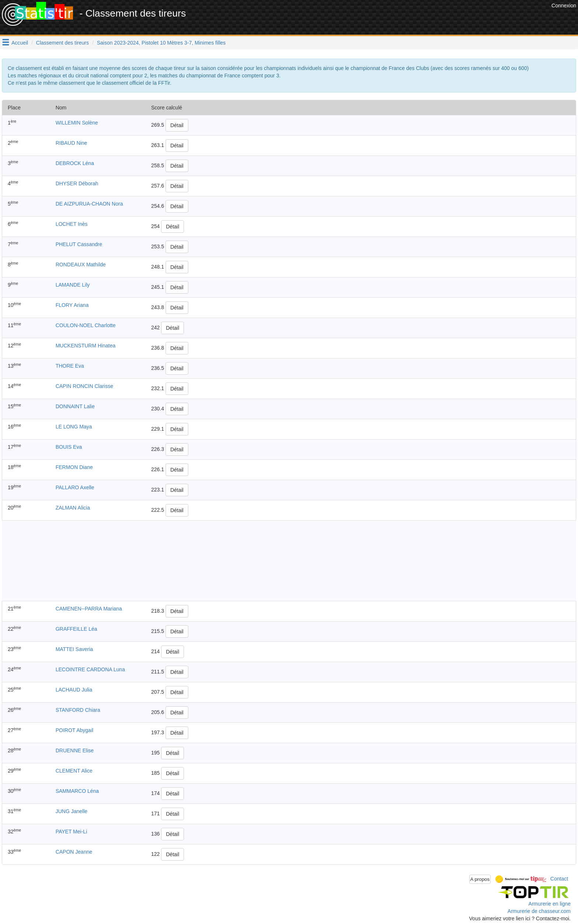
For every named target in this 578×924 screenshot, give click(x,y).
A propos (480, 879)
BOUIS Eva (69, 447)
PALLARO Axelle (75, 487)
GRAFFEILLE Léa (76, 629)
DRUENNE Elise (75, 750)
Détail (177, 125)
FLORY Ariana (72, 305)
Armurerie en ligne (550, 904)
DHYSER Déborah (77, 183)
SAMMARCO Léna (77, 791)
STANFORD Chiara (78, 710)
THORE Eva (70, 366)
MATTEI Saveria (74, 649)
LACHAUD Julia (74, 690)
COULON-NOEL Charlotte (86, 325)
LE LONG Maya (74, 427)
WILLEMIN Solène (77, 123)
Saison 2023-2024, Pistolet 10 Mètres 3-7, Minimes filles (161, 43)
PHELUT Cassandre (79, 244)
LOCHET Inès (72, 224)
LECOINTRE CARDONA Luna (90, 669)
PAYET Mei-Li (72, 832)
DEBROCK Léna (75, 163)
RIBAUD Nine (72, 143)
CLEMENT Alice (74, 771)
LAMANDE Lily (73, 285)
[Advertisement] (415, 18)
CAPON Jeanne (74, 852)
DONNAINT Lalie (75, 406)
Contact (559, 879)
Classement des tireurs (62, 43)
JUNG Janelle (72, 811)
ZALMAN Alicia (73, 508)
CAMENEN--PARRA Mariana (89, 609)
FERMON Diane (74, 467)
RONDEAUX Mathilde (81, 265)
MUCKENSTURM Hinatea (86, 346)
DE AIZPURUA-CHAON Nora (89, 204)
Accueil (20, 43)
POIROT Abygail (74, 730)
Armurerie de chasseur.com (539, 911)
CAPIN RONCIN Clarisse (84, 386)
